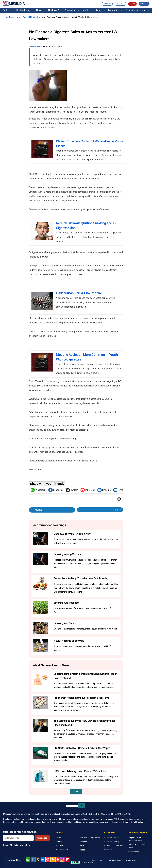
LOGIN (132, 4)
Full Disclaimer (139, 822)
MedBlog (84, 846)
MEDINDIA (14, 4)
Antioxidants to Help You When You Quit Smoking (81, 578)
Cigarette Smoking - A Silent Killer (73, 534)
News (41, 10)
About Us (60, 832)
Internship (60, 846)
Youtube (58, 859)
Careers (59, 837)
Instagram (63, 859)
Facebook (56, 490)
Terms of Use (88, 862)
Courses (59, 842)
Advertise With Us (112, 837)
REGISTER (144, 4)
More (146, 10)
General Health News (32, 17)
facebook (33, 859)
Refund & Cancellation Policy (138, 846)
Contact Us (109, 832)
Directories (115, 10)
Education (132, 10)
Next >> (117, 510)
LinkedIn (104, 490)
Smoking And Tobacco (66, 603)
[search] (72, 806)
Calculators (72, 10)
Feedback (108, 850)
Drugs (101, 10)
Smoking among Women (67, 554)
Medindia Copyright (117, 860)
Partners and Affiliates (114, 846)
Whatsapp (38, 490)
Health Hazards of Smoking (69, 641)
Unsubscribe (134, 852)
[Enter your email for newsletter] (18, 838)
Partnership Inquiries (138, 832)
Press (83, 850)
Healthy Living (24, 10)
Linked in (43, 859)
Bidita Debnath (37, 47)
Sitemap (83, 842)
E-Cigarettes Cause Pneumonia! (79, 293)
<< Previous (37, 510)
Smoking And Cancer (65, 623)
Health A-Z (55, 10)
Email (119, 490)
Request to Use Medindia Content (136, 839)
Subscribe (42, 838)
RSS (53, 859)
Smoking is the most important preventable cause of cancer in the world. (85, 629)
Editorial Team (62, 850)
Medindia (10, 17)
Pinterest (88, 490)
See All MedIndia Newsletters (16, 845)
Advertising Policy (112, 842)
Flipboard (68, 859)
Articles (88, 10)
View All (76, 791)
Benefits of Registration (90, 838)
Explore (8, 10)
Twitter (72, 490)
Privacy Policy (131, 860)
